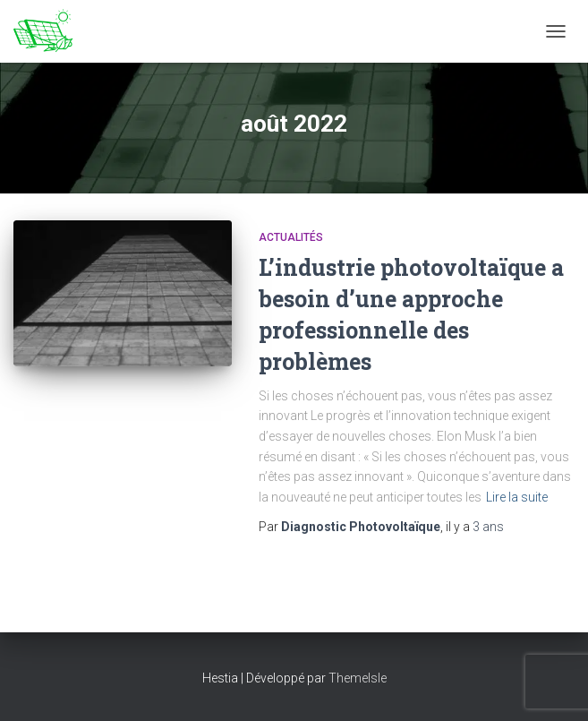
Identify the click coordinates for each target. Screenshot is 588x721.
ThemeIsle (358, 678)
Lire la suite (517, 497)
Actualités (291, 237)
